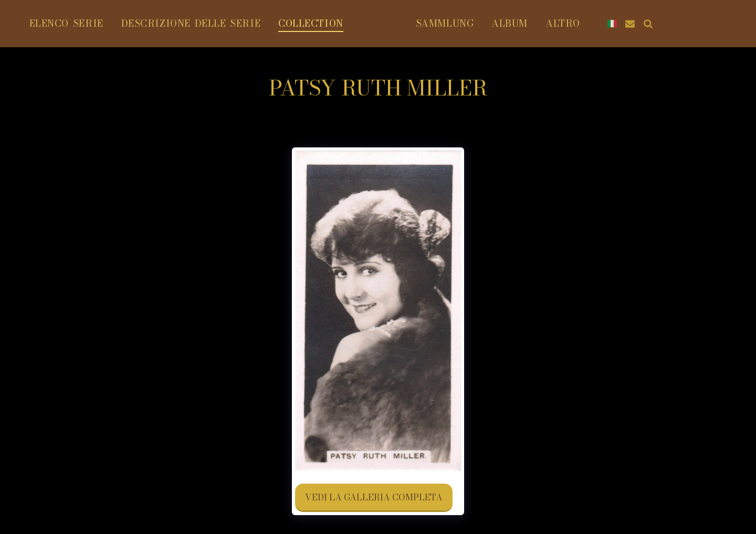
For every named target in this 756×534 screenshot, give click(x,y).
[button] (726, 24)
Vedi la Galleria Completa (374, 497)
